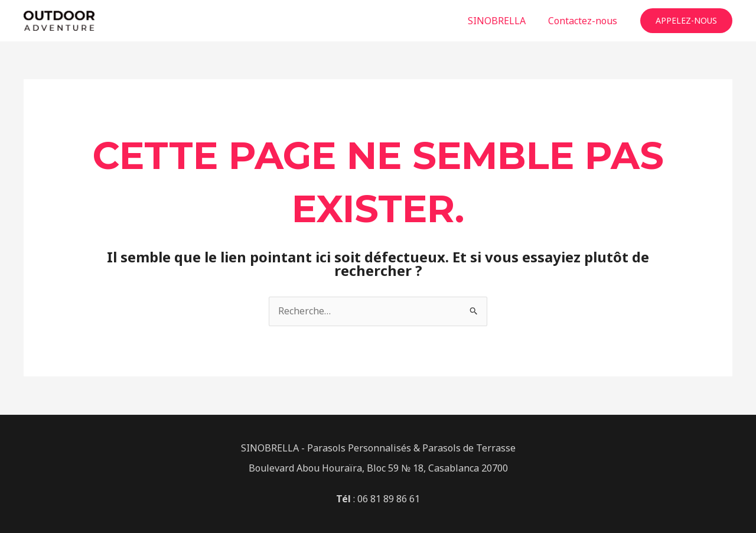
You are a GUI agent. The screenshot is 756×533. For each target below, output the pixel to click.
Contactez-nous (584, 21)
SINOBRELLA (502, 21)
